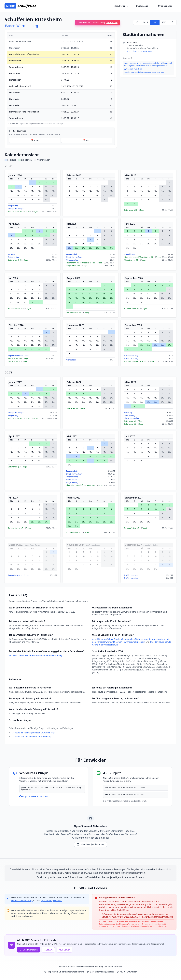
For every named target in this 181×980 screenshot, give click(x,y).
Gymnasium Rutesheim (133, 69)
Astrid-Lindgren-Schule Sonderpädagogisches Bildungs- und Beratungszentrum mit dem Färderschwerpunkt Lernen (148, 64)
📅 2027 (87, 140)
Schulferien (122, 6)
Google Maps (133, 51)
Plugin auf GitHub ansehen (34, 796)
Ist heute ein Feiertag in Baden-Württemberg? (33, 733)
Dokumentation (28, 950)
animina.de (112, 22)
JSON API (48, 950)
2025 (146, 22)
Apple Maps (146, 51)
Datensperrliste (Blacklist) (100, 972)
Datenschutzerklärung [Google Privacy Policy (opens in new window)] (22, 900)
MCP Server (64, 950)
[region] (61, 79)
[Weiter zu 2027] (173, 22)
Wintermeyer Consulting (92, 967)
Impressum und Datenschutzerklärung (64, 972)
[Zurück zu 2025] (137, 22)
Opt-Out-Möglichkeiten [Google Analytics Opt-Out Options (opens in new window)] (51, 900)
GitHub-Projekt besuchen (90, 844)
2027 (164, 22)
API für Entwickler (127, 972)
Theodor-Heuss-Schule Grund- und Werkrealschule (144, 72)
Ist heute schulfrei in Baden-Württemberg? (32, 737)
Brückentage (143, 6)
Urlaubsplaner (167, 6)
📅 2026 (35, 140)
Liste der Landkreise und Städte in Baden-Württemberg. (36, 655)
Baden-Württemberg (22, 26)
